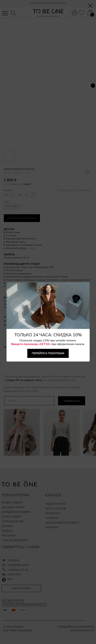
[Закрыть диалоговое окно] (90, 6)
